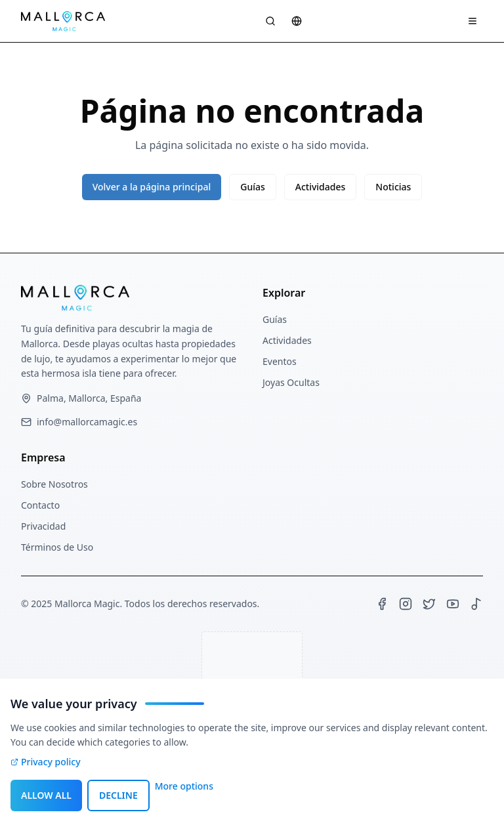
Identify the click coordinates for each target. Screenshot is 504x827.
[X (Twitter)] (429, 604)
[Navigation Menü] (472, 21)
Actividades (321, 187)
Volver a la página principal (152, 187)
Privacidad (43, 526)
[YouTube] (453, 604)
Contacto (40, 505)
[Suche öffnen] (270, 21)
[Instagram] (406, 604)
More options (184, 786)
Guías (253, 187)
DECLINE (118, 795)
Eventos (280, 361)
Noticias (393, 187)
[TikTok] (476, 604)
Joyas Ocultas (291, 382)
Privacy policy (46, 762)
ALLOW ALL (46, 795)
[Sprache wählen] (297, 21)
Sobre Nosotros (54, 484)
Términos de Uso (57, 547)
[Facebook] (382, 604)
